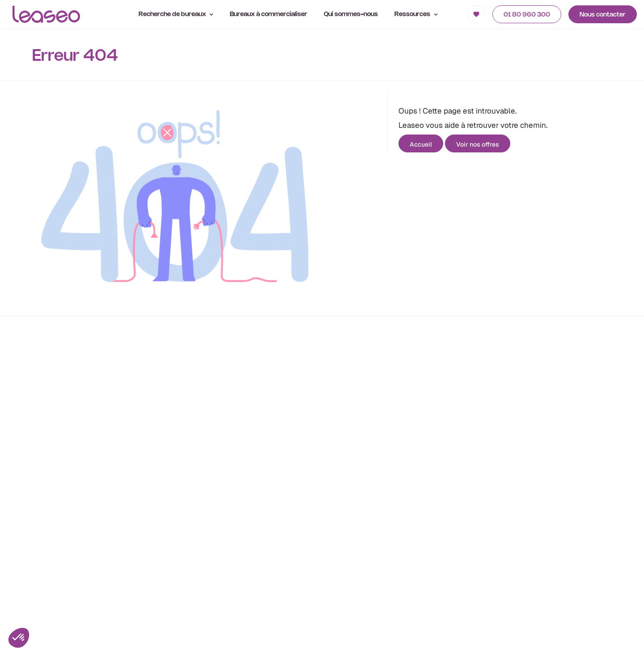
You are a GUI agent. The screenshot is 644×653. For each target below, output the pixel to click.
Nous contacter (603, 15)
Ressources (416, 15)
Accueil (421, 144)
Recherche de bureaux (176, 15)
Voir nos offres (478, 144)
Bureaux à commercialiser (269, 15)
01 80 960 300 (527, 15)
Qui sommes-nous (351, 15)
